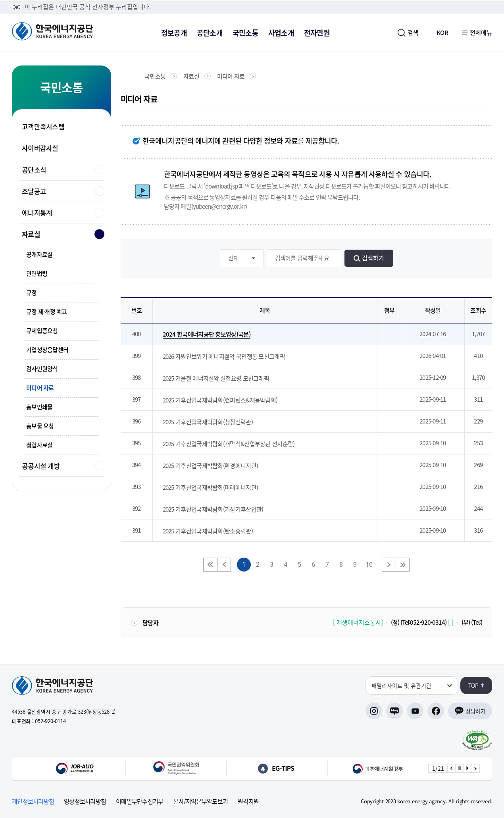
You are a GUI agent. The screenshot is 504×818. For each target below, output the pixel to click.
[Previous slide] (451, 768)
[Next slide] (475, 768)
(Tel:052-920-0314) (423, 622)
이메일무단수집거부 (139, 802)
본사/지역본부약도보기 (200, 802)
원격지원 (248, 802)
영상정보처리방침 (85, 802)
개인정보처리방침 (33, 802)
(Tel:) (477, 622)
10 (369, 565)
